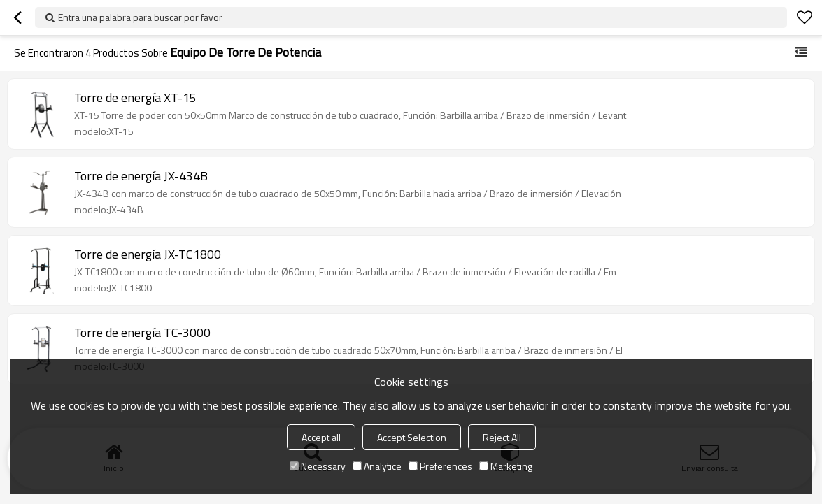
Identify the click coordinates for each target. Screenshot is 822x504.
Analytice (377, 466)
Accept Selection (412, 437)
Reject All (502, 437)
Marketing (506, 466)
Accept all (321, 437)
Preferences (440, 466)
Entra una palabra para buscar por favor (140, 17)
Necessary (318, 466)
